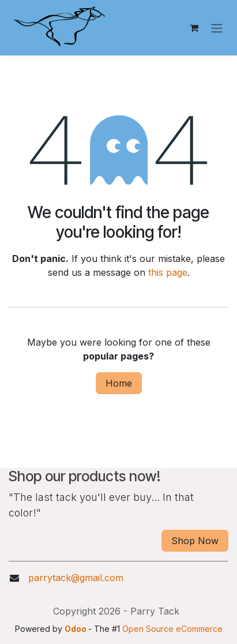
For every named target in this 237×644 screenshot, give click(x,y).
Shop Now (195, 541)
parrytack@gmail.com (76, 578)
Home (119, 383)
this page (168, 272)
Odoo (76, 629)
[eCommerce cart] (194, 28)
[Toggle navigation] (217, 28)
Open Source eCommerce (172, 629)
